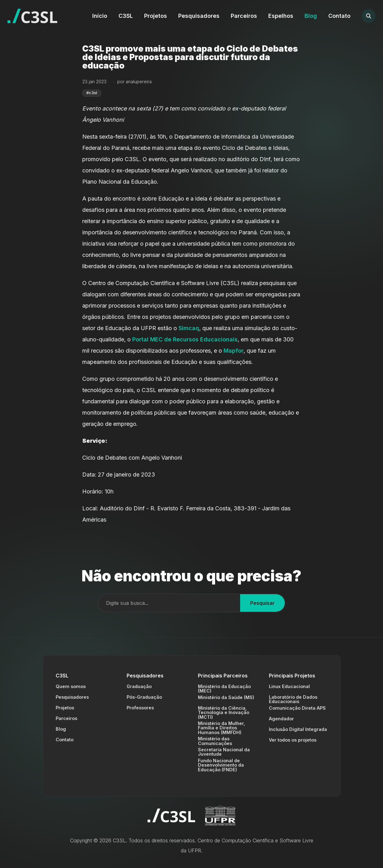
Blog (311, 16)
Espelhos (281, 16)
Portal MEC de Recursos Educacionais (185, 339)
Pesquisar (262, 603)
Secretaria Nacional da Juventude (224, 752)
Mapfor (234, 351)
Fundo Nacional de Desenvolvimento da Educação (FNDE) (221, 765)
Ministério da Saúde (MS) (226, 697)
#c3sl (92, 93)
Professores (140, 708)
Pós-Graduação (144, 697)
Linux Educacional (289, 686)
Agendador (281, 719)
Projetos (156, 16)
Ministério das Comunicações (215, 741)
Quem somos (71, 686)
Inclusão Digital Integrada (298, 729)
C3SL (126, 16)
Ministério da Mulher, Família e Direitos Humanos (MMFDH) (222, 728)
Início (100, 16)
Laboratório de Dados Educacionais (293, 699)
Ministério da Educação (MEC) (224, 689)
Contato (339, 16)
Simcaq (189, 328)
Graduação (139, 686)
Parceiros (244, 16)
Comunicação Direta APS (297, 708)
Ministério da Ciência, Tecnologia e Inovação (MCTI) (224, 712)
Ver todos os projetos (293, 740)
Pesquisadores (199, 16)
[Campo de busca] (169, 603)
